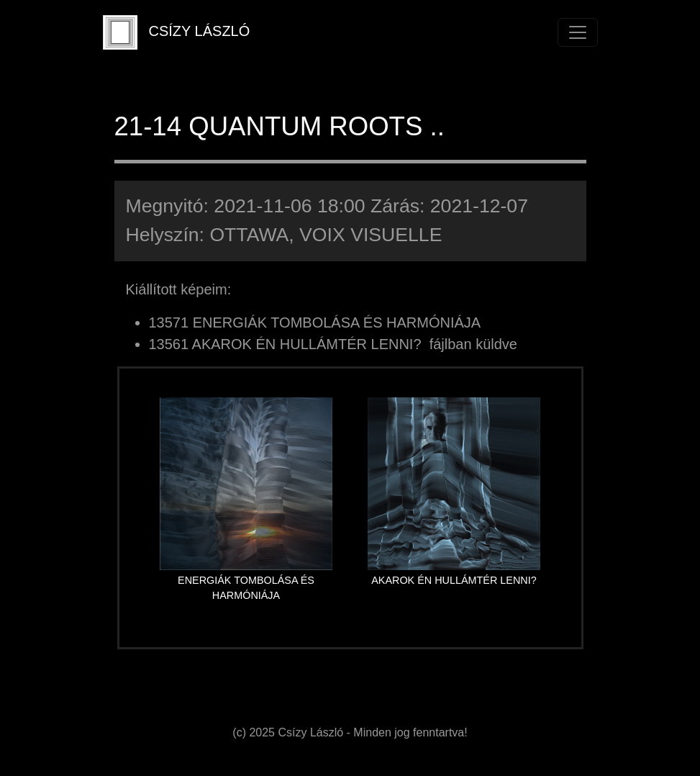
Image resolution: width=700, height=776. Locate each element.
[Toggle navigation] (578, 32)
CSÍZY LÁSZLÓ (177, 32)
